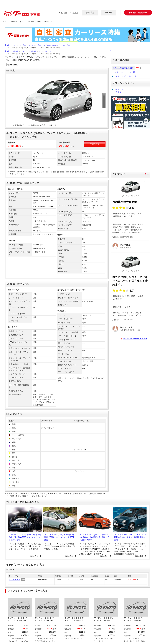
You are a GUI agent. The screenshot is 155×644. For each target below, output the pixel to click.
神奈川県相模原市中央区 (130, 330)
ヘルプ (75, 13)
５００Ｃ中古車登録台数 (123, 68)
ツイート (108, 50)
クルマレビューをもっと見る (135, 339)
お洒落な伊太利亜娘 (125, 202)
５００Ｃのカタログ (46, 51)
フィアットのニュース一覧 (124, 72)
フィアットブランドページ (125, 76)
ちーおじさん (126, 327)
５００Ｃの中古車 (35, 45)
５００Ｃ (118, 92)
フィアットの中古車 (19, 45)
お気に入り (90, 13)
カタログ (15, 51)
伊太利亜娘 (125, 245)
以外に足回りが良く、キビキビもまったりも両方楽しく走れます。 (130, 281)
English (64, 13)
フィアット (119, 89)
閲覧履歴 (108, 13)
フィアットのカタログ (29, 51)
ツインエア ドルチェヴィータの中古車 (57, 45)
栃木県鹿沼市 (125, 248)
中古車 (7, 45)
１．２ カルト (14, 580)
